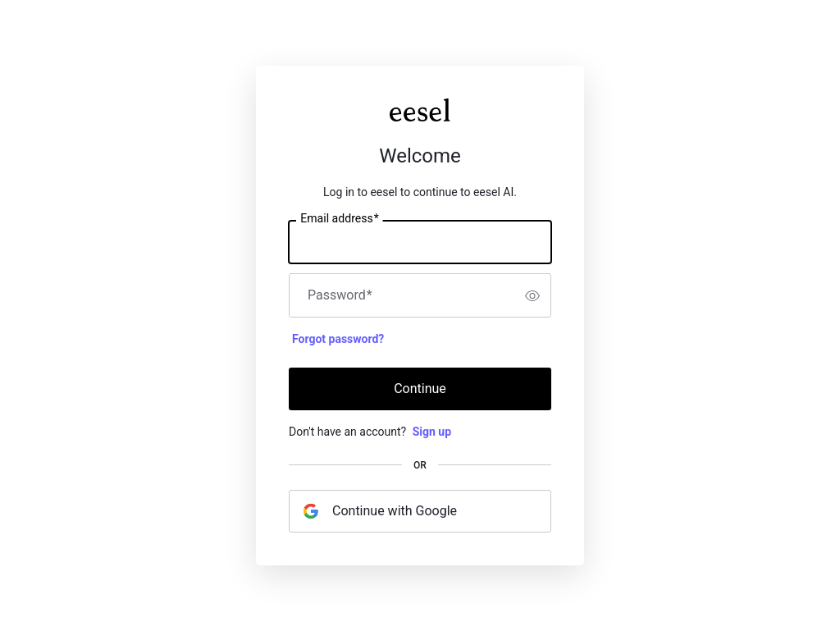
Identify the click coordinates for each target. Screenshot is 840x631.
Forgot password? (338, 339)
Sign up (432, 432)
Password (340, 295)
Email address (339, 219)
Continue (420, 389)
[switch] (532, 295)
